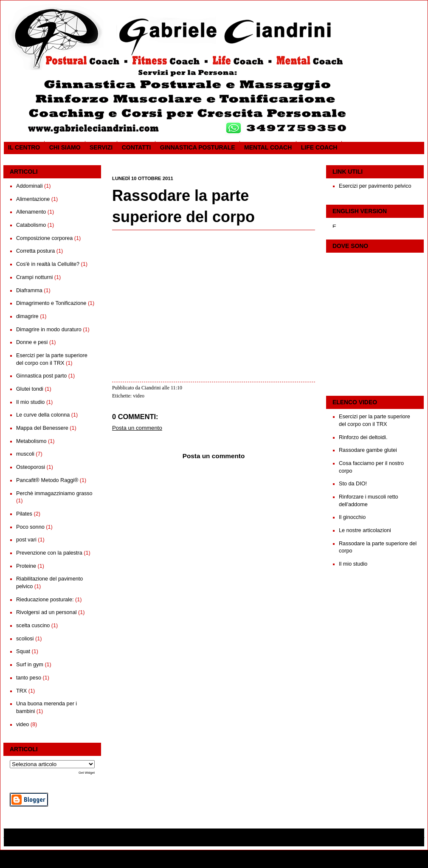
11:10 (176, 388)
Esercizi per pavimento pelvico (375, 186)
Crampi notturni (34, 277)
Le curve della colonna (43, 415)
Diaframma (29, 290)
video (23, 724)
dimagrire (27, 316)
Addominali (29, 186)
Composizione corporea (44, 238)
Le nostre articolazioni (365, 530)
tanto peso (29, 678)
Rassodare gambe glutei (368, 450)
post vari (26, 540)
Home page (213, 589)
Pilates (24, 514)
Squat (23, 651)
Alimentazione (33, 199)
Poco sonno (30, 527)
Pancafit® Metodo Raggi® (47, 480)
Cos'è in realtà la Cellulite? (48, 264)
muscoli (25, 454)
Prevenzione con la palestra (49, 553)
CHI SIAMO (65, 147)
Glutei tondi (30, 389)
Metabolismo (31, 441)
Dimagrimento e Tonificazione (51, 303)
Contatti (137, 147)
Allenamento (31, 212)
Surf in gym (30, 665)
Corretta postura (35, 251)
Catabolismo (31, 225)
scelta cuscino (33, 626)
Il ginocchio (352, 517)
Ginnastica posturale (198, 147)
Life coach (319, 147)
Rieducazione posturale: (45, 600)
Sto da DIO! (353, 484)
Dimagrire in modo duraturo (49, 330)
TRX (21, 691)
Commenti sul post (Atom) (162, 600)
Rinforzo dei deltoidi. (363, 437)
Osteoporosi (31, 467)
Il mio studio (30, 402)
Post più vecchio (298, 589)
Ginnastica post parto (41, 376)
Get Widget (87, 773)
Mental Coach (268, 147)
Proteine (26, 566)
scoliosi (25, 639)
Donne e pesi (32, 342)
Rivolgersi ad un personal (46, 612)
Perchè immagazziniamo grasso (54, 493)
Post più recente (128, 589)
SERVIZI (101, 147)
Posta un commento (137, 428)
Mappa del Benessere (42, 428)
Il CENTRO (24, 147)
